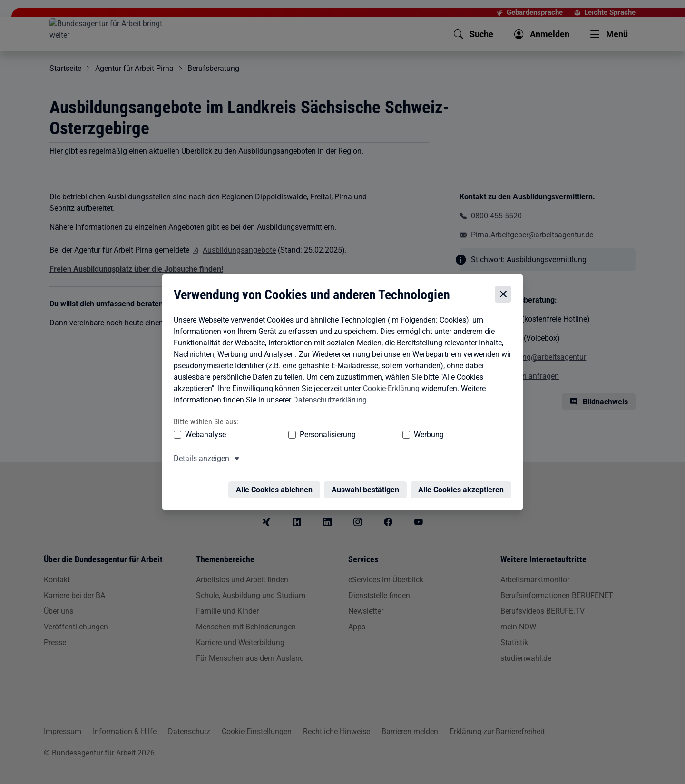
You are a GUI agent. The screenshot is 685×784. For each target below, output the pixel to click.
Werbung (373, 435)
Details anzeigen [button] (199, 458)
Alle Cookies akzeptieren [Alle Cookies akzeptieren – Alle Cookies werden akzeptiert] (463, 484)
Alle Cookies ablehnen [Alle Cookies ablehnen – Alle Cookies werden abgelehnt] (277, 484)
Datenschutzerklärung (328, 400)
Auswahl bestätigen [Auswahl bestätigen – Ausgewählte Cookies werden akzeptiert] (368, 484)
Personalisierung (298, 435)
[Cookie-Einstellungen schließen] (505, 295)
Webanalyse (203, 435)
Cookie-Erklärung (389, 388)
